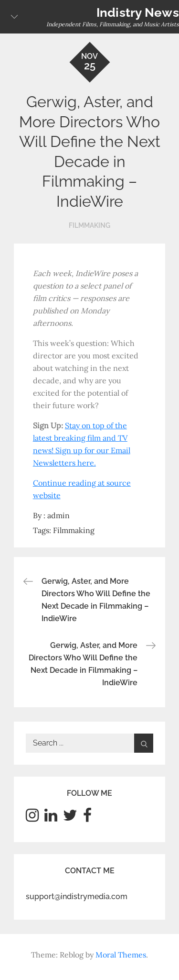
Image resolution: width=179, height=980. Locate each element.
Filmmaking (89, 225)
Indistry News (138, 12)
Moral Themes (121, 955)
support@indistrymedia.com (77, 896)
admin (58, 515)
